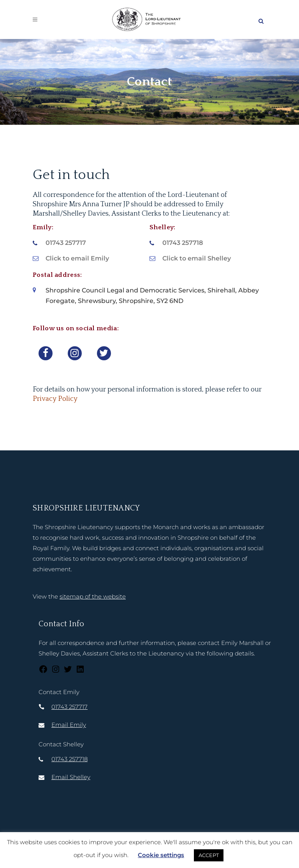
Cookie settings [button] (161, 855)
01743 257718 (183, 243)
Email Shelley (71, 777)
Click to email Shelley (197, 258)
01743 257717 (66, 243)
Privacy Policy (55, 399)
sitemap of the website (93, 596)
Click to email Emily (77, 258)
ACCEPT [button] (209, 855)
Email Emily (69, 725)
